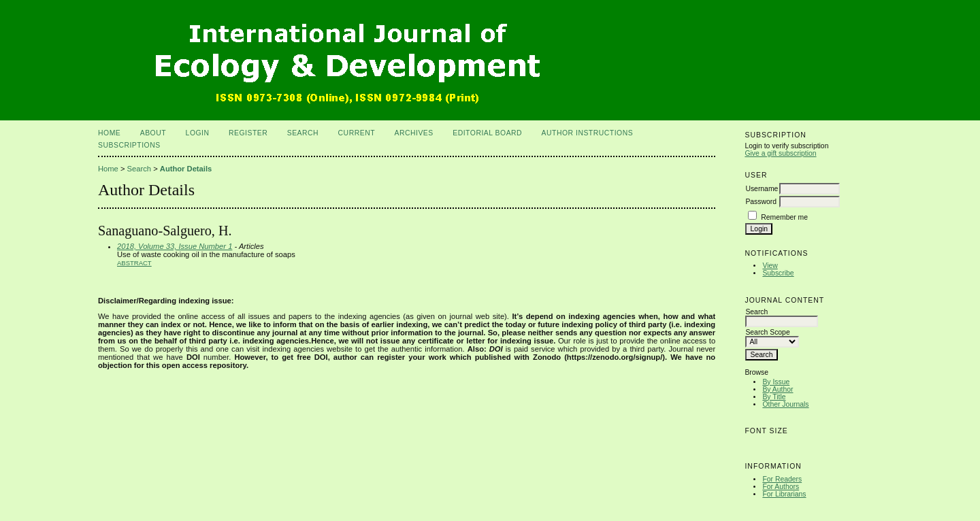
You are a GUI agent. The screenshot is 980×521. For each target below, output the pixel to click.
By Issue (776, 382)
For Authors (781, 487)
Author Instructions (588, 133)
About (153, 133)
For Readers (782, 479)
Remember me (784, 217)
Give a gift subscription (780, 153)
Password (761, 202)
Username (762, 189)
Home (109, 133)
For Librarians (784, 494)
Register (248, 133)
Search (303, 133)
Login (198, 133)
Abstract (134, 263)
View (770, 266)
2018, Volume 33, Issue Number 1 (175, 246)
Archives (413, 133)
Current (357, 133)
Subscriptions (129, 145)
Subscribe (778, 273)
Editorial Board (487, 133)
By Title (774, 397)
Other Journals (785, 404)
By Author (778, 389)
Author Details (186, 169)
